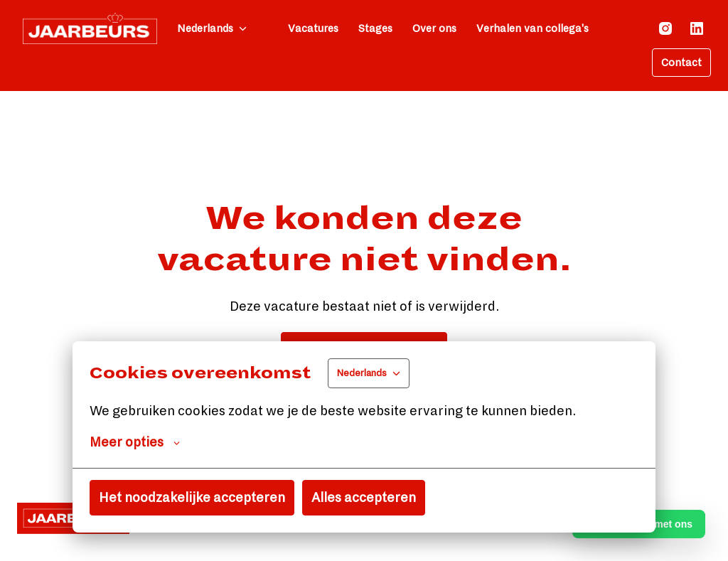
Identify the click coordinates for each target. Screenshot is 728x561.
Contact (681, 63)
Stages (375, 28)
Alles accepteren (364, 498)
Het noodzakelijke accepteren (192, 498)
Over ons (434, 28)
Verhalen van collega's (532, 28)
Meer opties (135, 442)
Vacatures (313, 28)
